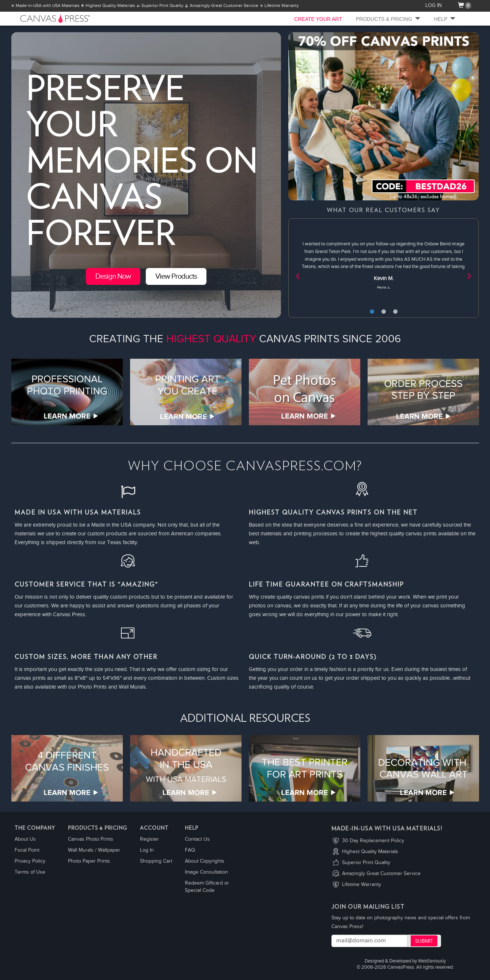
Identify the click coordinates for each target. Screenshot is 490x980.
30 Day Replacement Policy (373, 841)
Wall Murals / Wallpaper (94, 850)
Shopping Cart (156, 861)
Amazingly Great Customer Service (381, 874)
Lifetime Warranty (362, 885)
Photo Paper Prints (89, 861)
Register (149, 839)
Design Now (113, 276)
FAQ (190, 850)
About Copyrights (205, 861)
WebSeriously (432, 961)
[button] (303, 268)
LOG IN (434, 5)
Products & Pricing (388, 19)
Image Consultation (206, 872)
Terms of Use (30, 872)
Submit (424, 941)
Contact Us (197, 839)
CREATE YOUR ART (318, 19)
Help (445, 19)
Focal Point (27, 850)
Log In (147, 850)
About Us (25, 839)
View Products (176, 276)
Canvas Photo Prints (91, 839)
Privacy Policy (30, 861)
